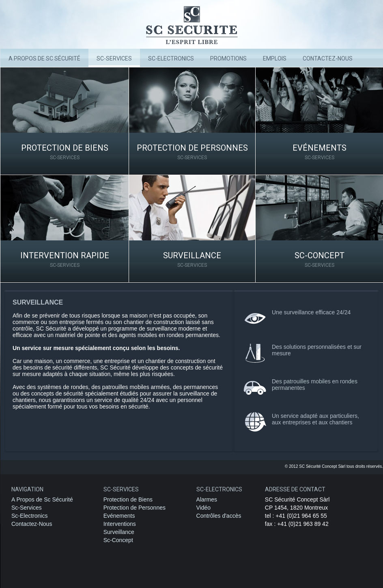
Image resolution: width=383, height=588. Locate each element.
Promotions (228, 58)
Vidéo (204, 508)
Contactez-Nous (32, 524)
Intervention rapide (65, 259)
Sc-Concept (319, 259)
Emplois (275, 58)
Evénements (319, 152)
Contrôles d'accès (219, 516)
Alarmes (207, 499)
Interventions (120, 524)
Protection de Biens (65, 152)
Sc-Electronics (29, 516)
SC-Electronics (171, 58)
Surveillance (192, 259)
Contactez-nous (328, 58)
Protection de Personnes (192, 152)
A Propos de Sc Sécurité (44, 58)
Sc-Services (114, 58)
